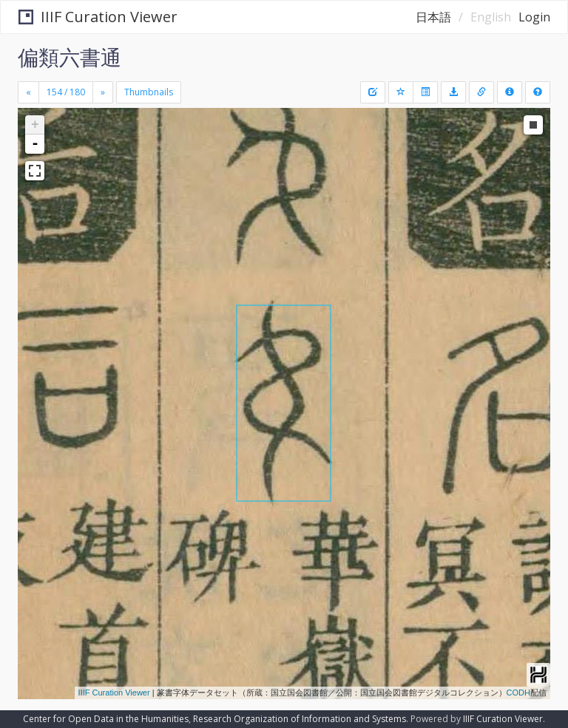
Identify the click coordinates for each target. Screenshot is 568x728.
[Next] (103, 92)
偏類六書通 (70, 57)
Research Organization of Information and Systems (300, 719)
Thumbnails (149, 92)
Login (534, 17)
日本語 (433, 17)
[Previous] (28, 92)
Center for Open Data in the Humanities (106, 719)
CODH (518, 693)
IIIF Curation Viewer (98, 17)
